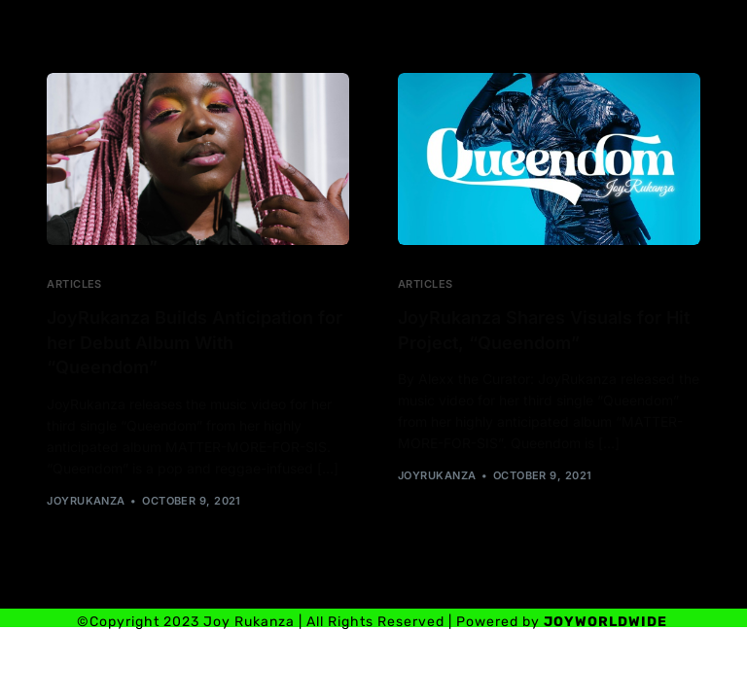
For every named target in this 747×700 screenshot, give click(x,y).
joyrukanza (86, 501)
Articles (74, 284)
